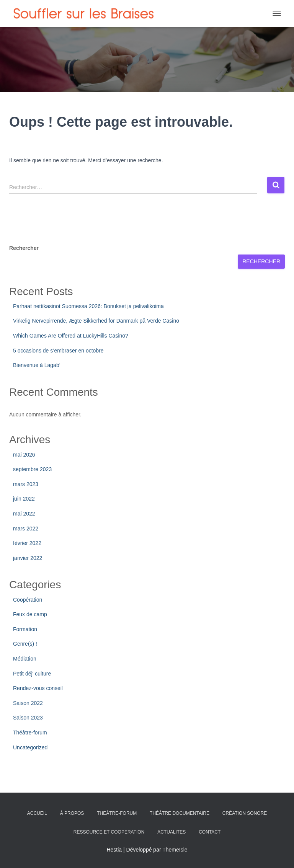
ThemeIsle (175, 850)
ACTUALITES (171, 832)
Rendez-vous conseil (38, 688)
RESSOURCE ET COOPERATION (109, 832)
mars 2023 (26, 484)
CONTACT (210, 832)
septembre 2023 (32, 469)
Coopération (28, 600)
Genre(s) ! (25, 644)
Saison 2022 (28, 703)
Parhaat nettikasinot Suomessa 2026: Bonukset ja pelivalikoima (88, 306)
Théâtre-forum (30, 733)
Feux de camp (30, 614)
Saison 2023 (28, 718)
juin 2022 (24, 499)
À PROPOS (72, 813)
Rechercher (24, 248)
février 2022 (27, 543)
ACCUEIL (37, 813)
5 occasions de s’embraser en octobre (58, 351)
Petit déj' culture (32, 674)
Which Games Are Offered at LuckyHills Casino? (71, 336)
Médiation (25, 659)
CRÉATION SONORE (245, 813)
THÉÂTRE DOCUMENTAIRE (180, 813)
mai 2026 (24, 455)
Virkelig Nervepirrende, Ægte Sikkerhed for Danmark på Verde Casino (96, 321)
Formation (25, 629)
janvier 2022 (28, 558)
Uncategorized (30, 747)
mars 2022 (26, 529)
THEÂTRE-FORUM (117, 813)
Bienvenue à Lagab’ (37, 365)
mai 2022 (24, 514)
